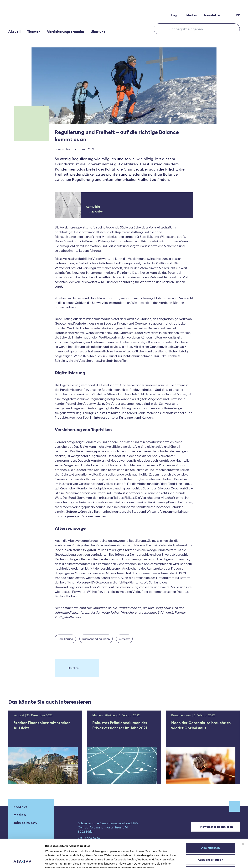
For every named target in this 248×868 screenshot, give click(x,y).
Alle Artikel (95, 212)
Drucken (70, 668)
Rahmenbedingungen (96, 639)
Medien (192, 15)
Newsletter (212, 15)
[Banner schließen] (243, 817)
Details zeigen (186, 861)
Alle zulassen (210, 821)
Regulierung (65, 639)
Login (175, 15)
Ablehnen (211, 845)
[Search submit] (162, 29)
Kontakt (20, 807)
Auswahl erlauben (210, 833)
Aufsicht (124, 639)
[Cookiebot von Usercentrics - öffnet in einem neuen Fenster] (22, 861)
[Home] (34, 15)
